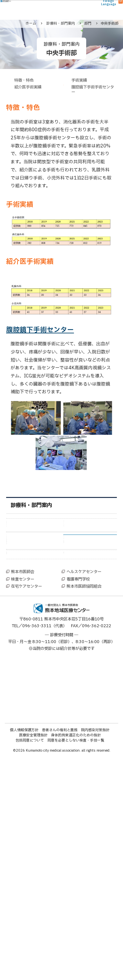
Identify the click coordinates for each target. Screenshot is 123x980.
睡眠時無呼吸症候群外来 (92, 755)
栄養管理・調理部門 (33, 679)
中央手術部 (82, 615)
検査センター (23, 802)
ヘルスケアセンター (84, 795)
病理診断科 (82, 580)
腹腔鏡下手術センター (40, 330)
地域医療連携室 (86, 669)
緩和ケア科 (25, 571)
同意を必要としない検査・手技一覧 (76, 963)
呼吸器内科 (25, 544)
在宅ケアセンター (26, 809)
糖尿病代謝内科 (29, 553)
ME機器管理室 (27, 687)
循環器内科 (82, 544)
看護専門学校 (78, 802)
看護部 (20, 615)
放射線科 (23, 562)
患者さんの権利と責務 (60, 953)
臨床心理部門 (27, 711)
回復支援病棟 (27, 669)
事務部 (78, 643)
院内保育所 (25, 696)
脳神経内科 (25, 589)
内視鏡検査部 (27, 643)
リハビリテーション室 (92, 651)
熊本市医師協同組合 (84, 809)
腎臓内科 (80, 589)
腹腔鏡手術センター (33, 738)
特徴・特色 (24, 81)
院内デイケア (84, 679)
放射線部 (80, 634)
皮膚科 (78, 571)
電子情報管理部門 (88, 687)
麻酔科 (78, 562)
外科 (18, 535)
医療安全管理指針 (33, 958)
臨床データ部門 (29, 651)
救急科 (20, 580)
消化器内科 (82, 535)
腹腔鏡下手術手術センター (93, 90)
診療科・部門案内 (31, 505)
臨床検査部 (82, 624)
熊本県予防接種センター (35, 755)
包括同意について (30, 963)
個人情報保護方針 (24, 953)
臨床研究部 (25, 634)
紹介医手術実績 (28, 87)
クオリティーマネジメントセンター (92, 699)
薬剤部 (20, 624)
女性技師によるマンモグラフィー (35, 770)
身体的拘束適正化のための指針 (76, 958)
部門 (19, 604)
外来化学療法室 (29, 660)
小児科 (78, 553)
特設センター (28, 726)
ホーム (31, 23)
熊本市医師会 (23, 795)
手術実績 (79, 81)
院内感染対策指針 (95, 953)
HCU (76, 660)
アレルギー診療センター (92, 740)
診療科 (21, 523)
